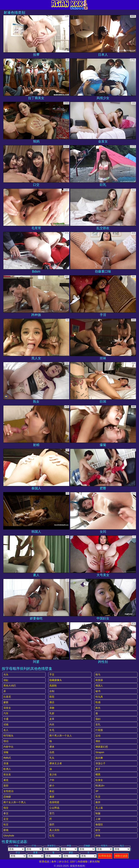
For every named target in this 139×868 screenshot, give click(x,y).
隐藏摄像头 (56, 680)
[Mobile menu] (3, 5)
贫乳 (98, 724)
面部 (6, 786)
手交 (52, 674)
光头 (6, 674)
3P (97, 791)
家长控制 (95, 862)
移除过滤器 (121, 856)
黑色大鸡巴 (10, 686)
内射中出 (8, 747)
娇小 (52, 786)
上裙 (98, 819)
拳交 (6, 813)
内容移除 (83, 862)
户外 (52, 780)
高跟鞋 (53, 686)
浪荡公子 (100, 763)
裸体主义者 (56, 763)
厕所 (98, 802)
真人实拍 (54, 830)
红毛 (52, 836)
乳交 (98, 797)
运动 (98, 736)
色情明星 (54, 802)
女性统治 (8, 791)
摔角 (98, 836)
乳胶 (52, 713)
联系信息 (44, 862)
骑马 (98, 674)
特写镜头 (8, 736)
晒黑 (98, 774)
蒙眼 (6, 702)
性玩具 (99, 697)
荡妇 (98, 719)
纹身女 (99, 780)
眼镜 (6, 830)
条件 (54, 862)
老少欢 (53, 774)
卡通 (6, 719)
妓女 (98, 830)
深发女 (7, 708)
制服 (98, 813)
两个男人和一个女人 (61, 736)
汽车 (6, 713)
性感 (98, 702)
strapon (100, 752)
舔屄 (52, 824)
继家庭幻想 (102, 747)
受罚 (52, 813)
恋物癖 (7, 797)
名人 (6, 730)
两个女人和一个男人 (15, 802)
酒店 (52, 702)
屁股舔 (99, 680)
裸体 (52, 747)
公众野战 (54, 808)
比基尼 (7, 697)
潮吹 (98, 741)
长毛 (52, 730)
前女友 (7, 774)
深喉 (6, 752)
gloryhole (9, 836)
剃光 (98, 708)
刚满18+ (100, 786)
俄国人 (99, 686)
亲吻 (52, 708)
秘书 (98, 691)
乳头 (52, 758)
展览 (6, 780)
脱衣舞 (99, 758)
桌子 (98, 769)
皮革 (52, 719)
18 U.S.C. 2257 (67, 862)
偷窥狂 (99, 824)
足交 (6, 819)
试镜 (6, 724)
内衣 (52, 724)
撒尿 (52, 797)
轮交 (6, 824)
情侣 (6, 741)
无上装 (99, 808)
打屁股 (99, 730)
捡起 (52, 791)
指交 (6, 808)
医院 (52, 697)
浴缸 (6, 680)
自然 (52, 752)
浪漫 (6, 763)
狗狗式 (7, 758)
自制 (52, 691)
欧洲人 (7, 769)
